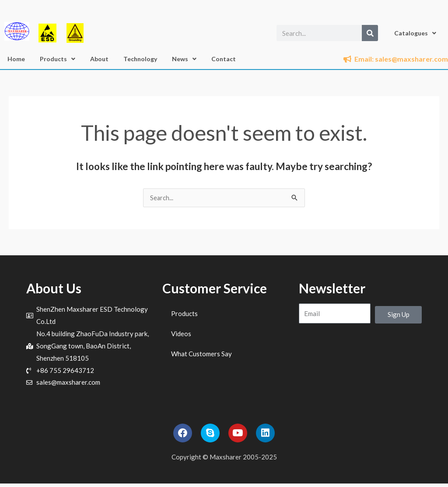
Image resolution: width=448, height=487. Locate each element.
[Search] (370, 33)
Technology (140, 59)
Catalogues (415, 33)
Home (16, 59)
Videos (181, 334)
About (99, 59)
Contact (224, 59)
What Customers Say (201, 354)
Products (58, 59)
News (184, 59)
